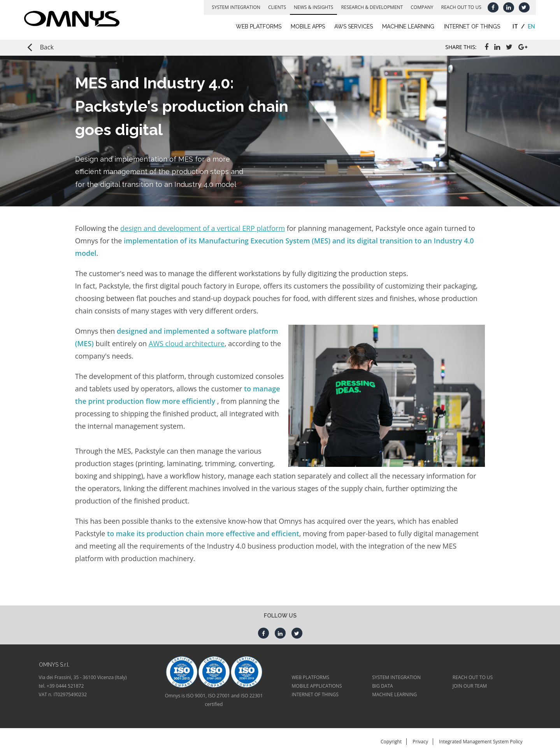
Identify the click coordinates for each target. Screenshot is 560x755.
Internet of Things (469, 26)
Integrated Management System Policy (481, 742)
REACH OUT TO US (473, 677)
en (529, 26)
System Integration (233, 7)
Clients (274, 7)
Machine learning (406, 26)
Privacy (420, 742)
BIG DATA (382, 686)
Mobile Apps (305, 26)
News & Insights (311, 7)
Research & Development (369, 7)
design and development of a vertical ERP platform (203, 228)
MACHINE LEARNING (394, 694)
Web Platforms (256, 26)
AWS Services (351, 26)
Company (419, 7)
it (512, 26)
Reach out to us (458, 7)
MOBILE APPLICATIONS (317, 686)
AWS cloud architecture (187, 343)
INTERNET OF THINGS (315, 694)
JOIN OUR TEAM (470, 686)
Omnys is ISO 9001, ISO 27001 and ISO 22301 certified (214, 700)
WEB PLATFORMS (311, 677)
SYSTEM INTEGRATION (396, 677)
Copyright (391, 742)
